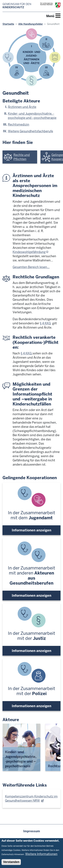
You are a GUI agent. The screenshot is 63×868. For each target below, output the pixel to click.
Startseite (8, 24)
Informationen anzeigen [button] (32, 530)
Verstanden (11, 862)
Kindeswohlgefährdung (29, 252)
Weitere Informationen (41, 854)
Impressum (32, 831)
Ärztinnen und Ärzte (22, 107)
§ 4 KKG (45, 323)
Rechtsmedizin (19, 124)
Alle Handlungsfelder (31, 24)
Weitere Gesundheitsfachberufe (30, 131)
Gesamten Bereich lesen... (31, 267)
